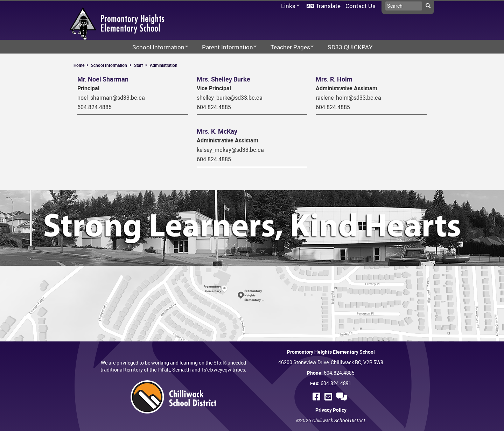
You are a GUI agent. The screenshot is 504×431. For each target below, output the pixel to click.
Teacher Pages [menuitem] (288, 47)
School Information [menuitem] (156, 47)
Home (79, 65)
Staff (138, 65)
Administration (164, 65)
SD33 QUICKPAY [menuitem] (350, 47)
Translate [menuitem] (328, 6)
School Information (109, 65)
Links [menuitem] (289, 6)
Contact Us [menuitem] (360, 6)
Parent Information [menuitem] (225, 47)
